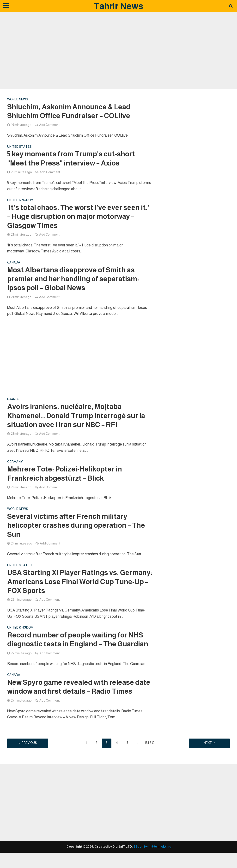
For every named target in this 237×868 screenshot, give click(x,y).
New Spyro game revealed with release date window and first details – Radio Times (80, 695)
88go (137, 856)
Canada (14, 265)
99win (156, 856)
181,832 (149, 752)
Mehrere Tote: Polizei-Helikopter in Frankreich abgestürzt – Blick (66, 479)
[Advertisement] (119, 50)
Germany (15, 467)
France (13, 403)
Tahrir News (118, 6)
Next (206, 752)
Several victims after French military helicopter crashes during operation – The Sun (78, 531)
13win (146, 856)
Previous (31, 752)
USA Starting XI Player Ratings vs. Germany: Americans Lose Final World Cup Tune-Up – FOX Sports (79, 589)
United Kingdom (20, 202)
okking (166, 856)
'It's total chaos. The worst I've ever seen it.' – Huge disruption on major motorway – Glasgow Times (78, 218)
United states (19, 147)
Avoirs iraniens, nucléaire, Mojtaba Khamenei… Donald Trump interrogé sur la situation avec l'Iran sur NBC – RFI (78, 420)
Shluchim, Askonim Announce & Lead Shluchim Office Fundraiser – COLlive (70, 112)
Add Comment (49, 125)
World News (18, 99)
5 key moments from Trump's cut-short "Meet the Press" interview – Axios (73, 160)
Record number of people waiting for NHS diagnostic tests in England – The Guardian (79, 648)
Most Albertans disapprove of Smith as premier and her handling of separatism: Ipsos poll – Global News (74, 282)
